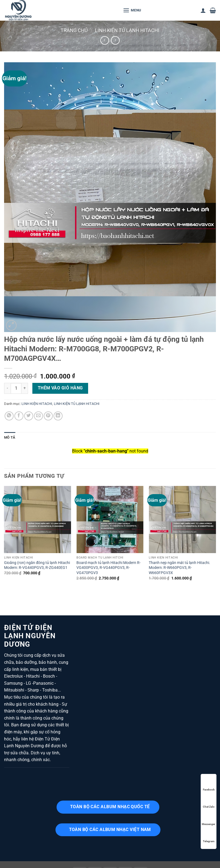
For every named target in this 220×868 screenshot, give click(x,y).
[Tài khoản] (203, 10)
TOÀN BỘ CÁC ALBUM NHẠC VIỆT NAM (110, 830)
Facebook (209, 784)
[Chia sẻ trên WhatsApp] (9, 416)
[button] (132, 10)
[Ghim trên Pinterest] (48, 416)
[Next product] (105, 40)
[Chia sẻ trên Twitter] (29, 416)
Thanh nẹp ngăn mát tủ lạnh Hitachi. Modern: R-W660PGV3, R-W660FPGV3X (179, 568)
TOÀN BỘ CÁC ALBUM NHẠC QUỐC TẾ (110, 807)
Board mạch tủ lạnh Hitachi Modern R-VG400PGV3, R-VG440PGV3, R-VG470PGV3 (109, 568)
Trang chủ (74, 30)
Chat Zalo (209, 802)
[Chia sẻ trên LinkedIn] (58, 416)
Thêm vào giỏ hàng (60, 388)
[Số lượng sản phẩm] (16, 388)
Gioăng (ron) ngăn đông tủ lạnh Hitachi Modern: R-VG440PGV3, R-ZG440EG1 (37, 565)
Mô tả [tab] (10, 437)
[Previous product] (115, 40)
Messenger (209, 819)
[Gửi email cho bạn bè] (38, 416)
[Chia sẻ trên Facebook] (19, 416)
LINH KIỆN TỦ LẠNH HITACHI (127, 30)
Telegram (209, 836)
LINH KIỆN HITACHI (37, 404)
